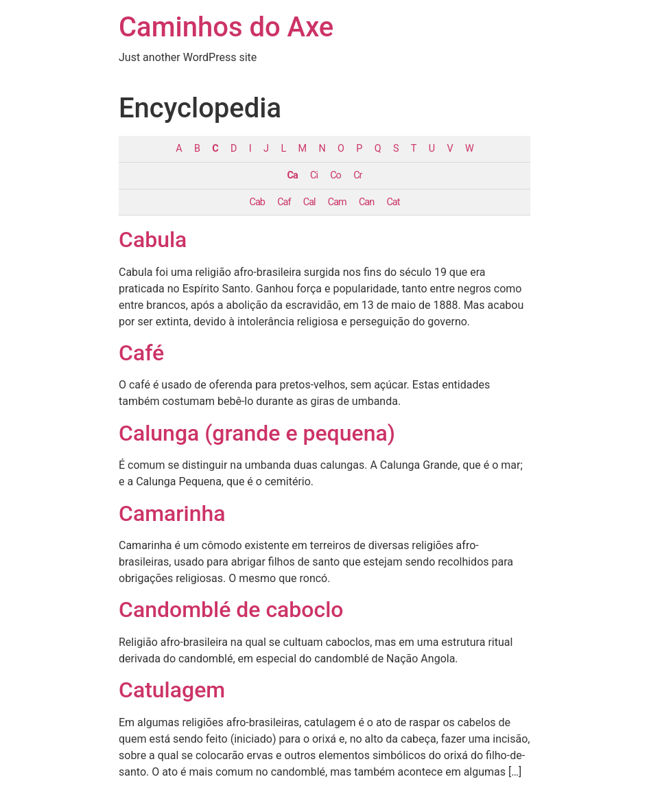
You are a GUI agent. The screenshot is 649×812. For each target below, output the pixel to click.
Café (141, 353)
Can (366, 202)
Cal (309, 202)
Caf (284, 202)
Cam (337, 202)
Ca (293, 175)
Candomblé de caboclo (231, 610)
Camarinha (172, 513)
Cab (257, 202)
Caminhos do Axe (226, 27)
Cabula (153, 240)
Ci (314, 175)
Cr (357, 175)
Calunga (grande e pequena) (257, 433)
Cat (393, 202)
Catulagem (172, 690)
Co (335, 175)
